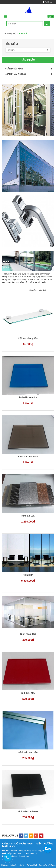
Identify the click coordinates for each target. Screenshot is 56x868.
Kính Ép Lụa (28, 516)
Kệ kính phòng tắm (28, 338)
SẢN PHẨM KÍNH (14, 69)
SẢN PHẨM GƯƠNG (15, 74)
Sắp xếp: (33, 290)
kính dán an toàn (28, 397)
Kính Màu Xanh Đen (28, 811)
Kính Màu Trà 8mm (28, 457)
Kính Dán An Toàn (28, 752)
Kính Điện (28, 575)
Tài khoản (48, 2)
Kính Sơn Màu (28, 693)
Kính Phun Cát (28, 634)
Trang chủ (10, 34)
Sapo (53, 865)
